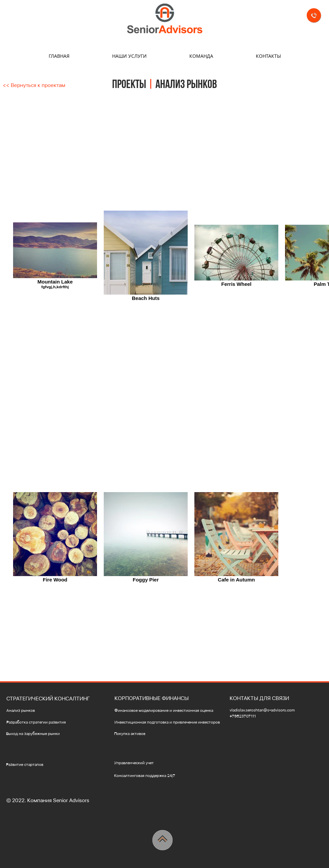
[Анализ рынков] (32, 711)
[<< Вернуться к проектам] (34, 85)
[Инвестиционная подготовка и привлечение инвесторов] (170, 722)
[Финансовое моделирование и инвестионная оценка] (167, 711)
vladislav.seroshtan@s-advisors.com (262, 710)
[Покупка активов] (159, 734)
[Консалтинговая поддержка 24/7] (152, 776)
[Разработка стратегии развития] (46, 722)
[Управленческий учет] (159, 763)
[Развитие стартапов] (32, 765)
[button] (50, 699)
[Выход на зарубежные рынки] (42, 734)
